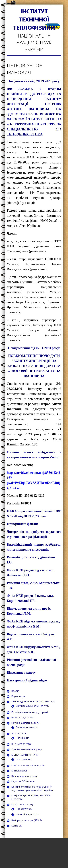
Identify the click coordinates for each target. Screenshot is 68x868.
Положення (22, 738)
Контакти (17, 826)
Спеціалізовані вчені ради (27, 749)
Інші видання (23, 759)
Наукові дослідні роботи (25, 723)
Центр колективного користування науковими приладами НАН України (32, 788)
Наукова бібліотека (23, 781)
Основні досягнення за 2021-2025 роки (33, 701)
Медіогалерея (19, 771)
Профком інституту (22, 804)
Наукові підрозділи (22, 717)
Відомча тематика (27, 727)
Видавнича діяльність (24, 776)
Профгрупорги (24, 809)
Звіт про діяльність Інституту (33, 706)
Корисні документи (27, 814)
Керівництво (19, 696)
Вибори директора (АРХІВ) (26, 820)
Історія (15, 691)
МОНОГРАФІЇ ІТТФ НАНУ (25, 755)
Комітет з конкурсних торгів (28, 765)
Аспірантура (19, 733)
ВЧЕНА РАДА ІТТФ (21, 744)
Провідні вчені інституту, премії (30, 712)
